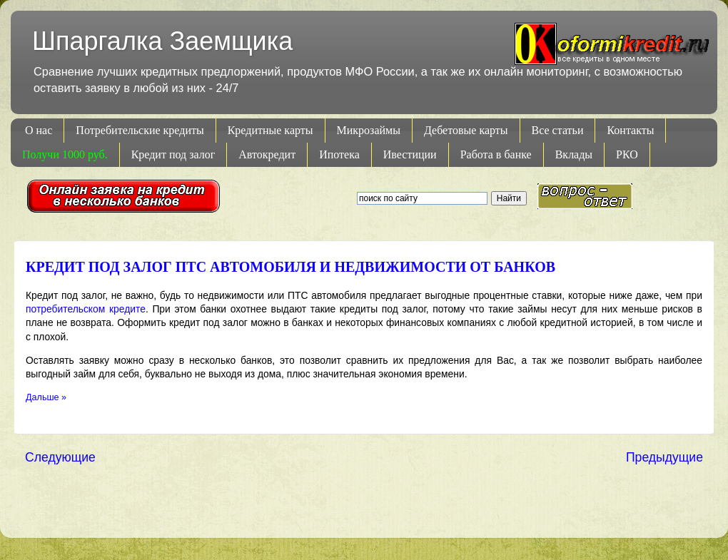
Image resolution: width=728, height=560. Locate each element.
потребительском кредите (86, 309)
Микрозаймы (369, 130)
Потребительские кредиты (140, 130)
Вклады (574, 154)
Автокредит (267, 154)
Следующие (60, 457)
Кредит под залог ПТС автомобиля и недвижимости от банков (290, 267)
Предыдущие (664, 457)
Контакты (630, 130)
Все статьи (558, 130)
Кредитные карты (271, 130)
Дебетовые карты (466, 130)
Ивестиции (410, 154)
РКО (627, 154)
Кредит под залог (173, 154)
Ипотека (339, 154)
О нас (39, 130)
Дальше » (46, 397)
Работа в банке (496, 154)
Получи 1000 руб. (65, 154)
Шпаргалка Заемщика (162, 41)
